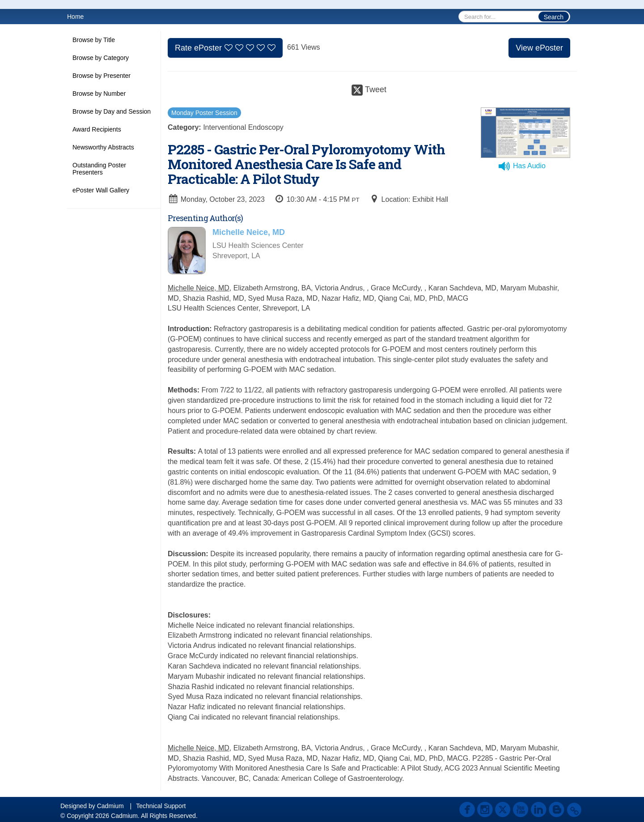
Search (554, 17)
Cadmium (110, 806)
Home (75, 17)
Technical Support (161, 806)
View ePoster (539, 48)
